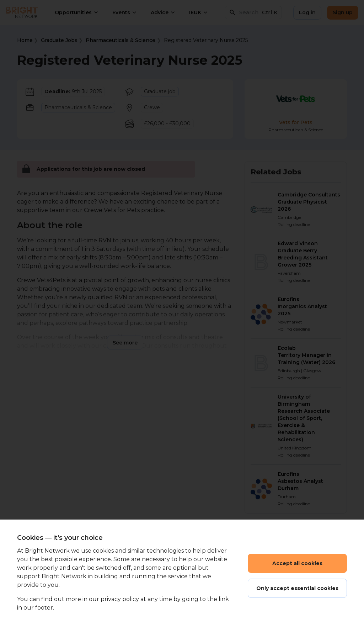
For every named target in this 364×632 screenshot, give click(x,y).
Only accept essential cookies (297, 588)
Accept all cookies (297, 563)
